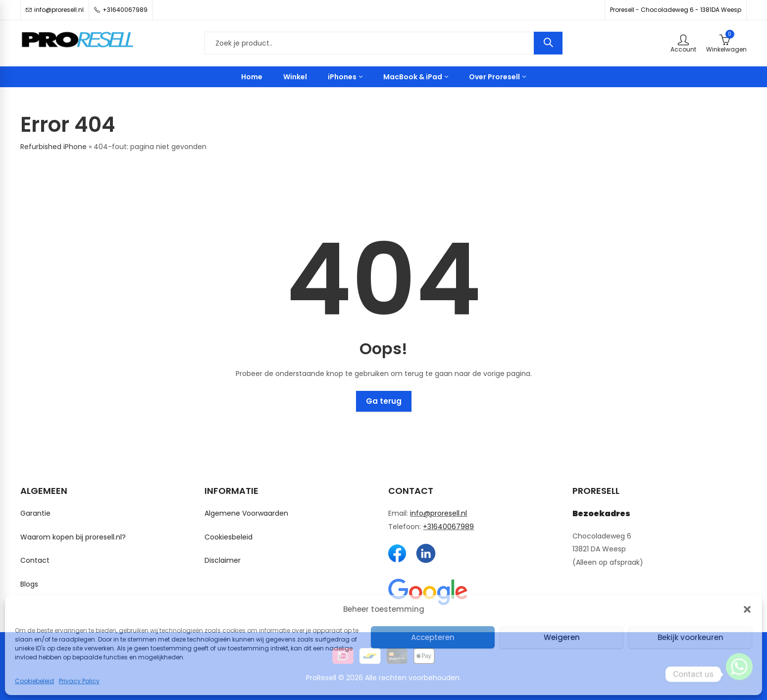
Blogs (29, 584)
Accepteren (433, 637)
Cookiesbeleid (229, 537)
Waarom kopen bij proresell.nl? (73, 537)
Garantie (35, 513)
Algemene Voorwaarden (246, 513)
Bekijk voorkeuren (690, 637)
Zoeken (548, 43)
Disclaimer (223, 560)
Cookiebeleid (34, 681)
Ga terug (384, 401)
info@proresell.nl (438, 513)
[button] (747, 609)
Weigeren (562, 637)
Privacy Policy (79, 681)
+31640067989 (448, 527)
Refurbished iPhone (53, 147)
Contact (35, 560)
